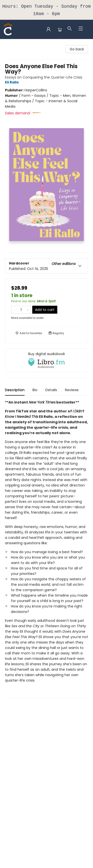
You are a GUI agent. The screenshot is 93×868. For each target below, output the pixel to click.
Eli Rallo (13, 82)
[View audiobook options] (46, 360)
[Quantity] (21, 310)
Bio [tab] (35, 390)
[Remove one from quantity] (15, 310)
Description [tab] (15, 390)
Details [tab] (51, 390)
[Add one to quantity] (28, 310)
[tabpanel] (46, 549)
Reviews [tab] (72, 390)
